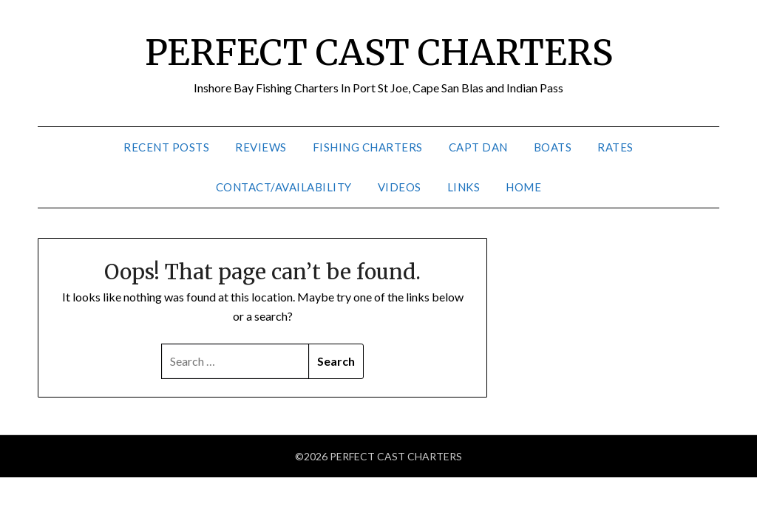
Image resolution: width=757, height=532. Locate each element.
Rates (615, 147)
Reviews (261, 147)
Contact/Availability (284, 187)
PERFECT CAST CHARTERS (379, 52)
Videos (400, 187)
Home (523, 187)
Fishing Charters (368, 147)
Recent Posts (166, 147)
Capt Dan (478, 147)
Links (464, 187)
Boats (553, 147)
